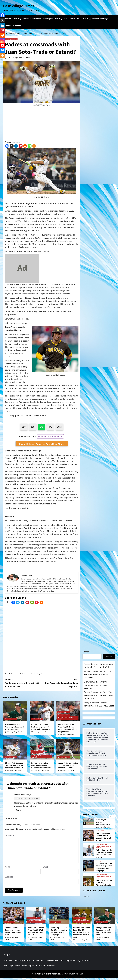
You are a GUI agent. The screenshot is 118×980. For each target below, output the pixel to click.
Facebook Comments (32, 825)
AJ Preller (13, 674)
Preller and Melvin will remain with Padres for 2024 (23, 683)
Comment (10, 835)
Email (45, 867)
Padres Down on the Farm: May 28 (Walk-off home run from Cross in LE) (98, 674)
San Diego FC (48, 19)
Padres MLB (29, 674)
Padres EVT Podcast (13, 26)
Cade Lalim (18, 770)
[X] (12, 146)
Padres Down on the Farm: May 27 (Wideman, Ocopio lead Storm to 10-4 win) (98, 695)
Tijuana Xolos (76, 19)
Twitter (86, 896)
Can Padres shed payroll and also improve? (60, 683)
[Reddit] (25, 146)
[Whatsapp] (30, 146)
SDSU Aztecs (36, 19)
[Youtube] (3, 45)
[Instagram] (3, 40)
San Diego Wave (62, 19)
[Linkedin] (16, 146)
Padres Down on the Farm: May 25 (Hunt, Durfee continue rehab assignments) (67, 728)
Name (8, 867)
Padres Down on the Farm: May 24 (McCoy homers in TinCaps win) (41, 765)
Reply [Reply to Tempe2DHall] (18, 810)
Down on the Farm (64, 712)
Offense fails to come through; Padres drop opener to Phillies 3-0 (14, 765)
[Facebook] (7, 146)
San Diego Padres (21, 19)
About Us (9, 19)
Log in (7, 955)
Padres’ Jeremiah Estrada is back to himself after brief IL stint (98, 665)
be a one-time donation (49, 437)
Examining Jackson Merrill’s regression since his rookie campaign (96, 685)
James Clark (24, 58)
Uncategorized (101, 831)
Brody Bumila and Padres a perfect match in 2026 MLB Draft (15, 727)
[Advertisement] (42, 125)
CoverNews (67, 974)
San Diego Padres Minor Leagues (97, 19)
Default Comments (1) (14, 825)
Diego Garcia (18, 732)
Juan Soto (20, 674)
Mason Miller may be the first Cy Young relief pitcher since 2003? (68, 765)
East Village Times (19, 6)
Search (86, 652)
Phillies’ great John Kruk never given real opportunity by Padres (41, 727)
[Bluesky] (3, 50)
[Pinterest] (21, 146)
